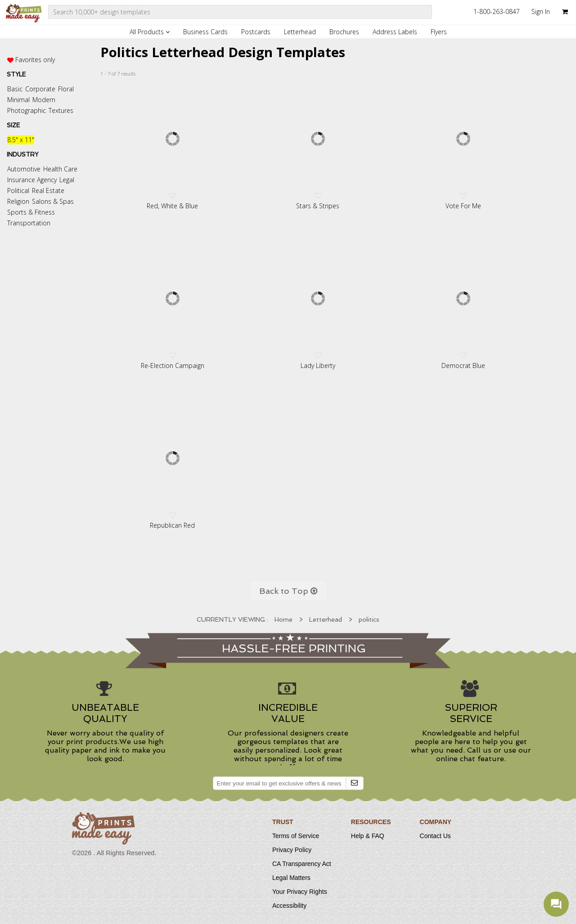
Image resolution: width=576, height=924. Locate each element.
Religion (18, 201)
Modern (44, 100)
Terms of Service (296, 836)
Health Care (60, 169)
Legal (67, 180)
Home (283, 619)
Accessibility (289, 906)
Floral (66, 89)
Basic (15, 89)
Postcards (256, 32)
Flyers (439, 32)
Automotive (24, 169)
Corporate (40, 89)
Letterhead (300, 32)
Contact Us (435, 836)
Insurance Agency (32, 180)
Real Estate (48, 191)
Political (18, 191)
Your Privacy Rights (300, 892)
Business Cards (205, 32)
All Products (150, 32)
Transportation (29, 223)
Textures (61, 110)
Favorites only (35, 60)
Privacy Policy (292, 850)
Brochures (344, 32)
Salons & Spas (53, 201)
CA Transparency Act (302, 864)
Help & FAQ (368, 836)
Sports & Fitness (31, 212)
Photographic (27, 110)
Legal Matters (291, 878)
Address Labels (395, 32)
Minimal (18, 100)
